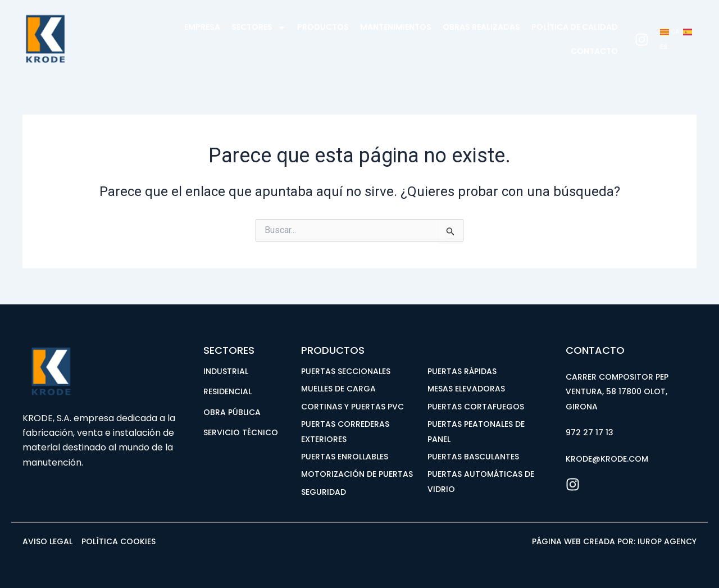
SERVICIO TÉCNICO (241, 432)
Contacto (594, 51)
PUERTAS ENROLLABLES (345, 457)
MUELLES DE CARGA (338, 389)
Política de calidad (575, 27)
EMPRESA (202, 27)
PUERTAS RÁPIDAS (462, 371)
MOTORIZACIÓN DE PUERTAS (357, 474)
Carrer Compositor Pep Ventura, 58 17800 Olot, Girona (617, 392)
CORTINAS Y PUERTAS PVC (352, 407)
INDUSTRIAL (226, 371)
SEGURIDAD (324, 492)
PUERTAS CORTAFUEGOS (476, 407)
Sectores (259, 28)
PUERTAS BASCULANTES (473, 457)
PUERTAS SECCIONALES (346, 371)
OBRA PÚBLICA (232, 412)
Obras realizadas (481, 27)
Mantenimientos (396, 27)
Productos (323, 27)
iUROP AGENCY (667, 541)
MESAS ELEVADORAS (466, 389)
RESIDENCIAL (227, 391)
